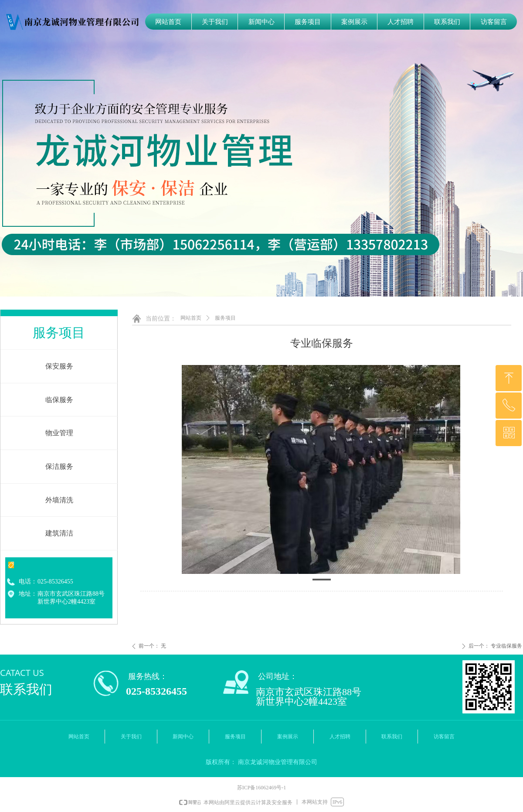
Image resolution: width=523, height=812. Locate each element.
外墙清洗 (59, 500)
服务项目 (225, 318)
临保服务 (59, 400)
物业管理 (59, 433)
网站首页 (191, 318)
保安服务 (59, 366)
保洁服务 (59, 466)
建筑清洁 (59, 533)
